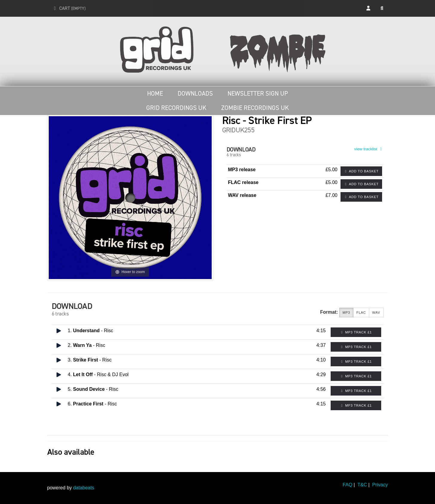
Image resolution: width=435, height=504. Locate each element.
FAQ (347, 485)
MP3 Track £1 (356, 332)
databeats (84, 488)
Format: (329, 312)
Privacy (380, 485)
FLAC (361, 313)
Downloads (195, 94)
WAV (376, 313)
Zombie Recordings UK (255, 108)
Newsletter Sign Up (258, 94)
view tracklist (369, 149)
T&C (362, 485)
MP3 (346, 313)
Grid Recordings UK (176, 108)
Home (155, 94)
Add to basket (361, 171)
